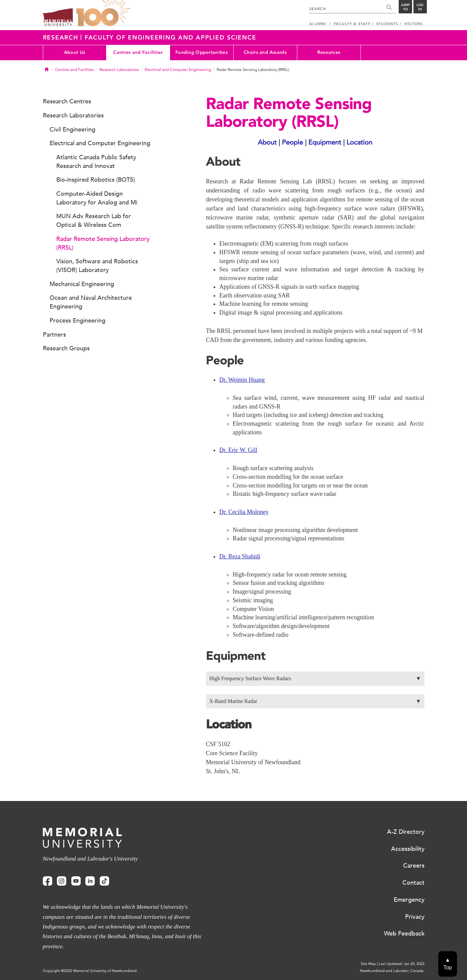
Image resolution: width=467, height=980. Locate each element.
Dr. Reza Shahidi (240, 556)
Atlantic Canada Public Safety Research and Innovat (96, 162)
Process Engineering (77, 321)
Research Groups (66, 348)
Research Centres (67, 101)
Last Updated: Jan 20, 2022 (402, 964)
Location (359, 142)
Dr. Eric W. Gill (238, 450)
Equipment (325, 142)
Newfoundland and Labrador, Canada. (392, 971)
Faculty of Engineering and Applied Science (171, 37)
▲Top (448, 964)
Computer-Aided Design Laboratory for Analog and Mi (97, 198)
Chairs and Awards (265, 52)
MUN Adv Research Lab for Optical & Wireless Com (94, 220)
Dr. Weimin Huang (242, 380)
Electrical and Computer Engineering (178, 70)
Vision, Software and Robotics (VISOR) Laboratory (97, 266)
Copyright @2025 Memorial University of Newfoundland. (90, 971)
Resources (329, 52)
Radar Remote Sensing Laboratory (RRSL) (103, 243)
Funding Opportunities (202, 52)
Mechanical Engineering (82, 284)
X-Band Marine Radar (315, 701)
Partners (54, 335)
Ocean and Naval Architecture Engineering (91, 302)
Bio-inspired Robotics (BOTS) (96, 180)
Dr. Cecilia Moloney (244, 512)
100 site (103, 13)
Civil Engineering (72, 129)
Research (62, 37)
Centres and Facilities (138, 52)
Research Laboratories (119, 70)
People (292, 142)
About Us (74, 52)
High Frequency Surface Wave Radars (315, 679)
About (267, 142)
